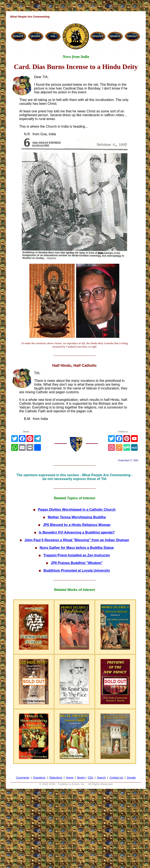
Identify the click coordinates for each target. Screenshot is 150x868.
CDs (90, 778)
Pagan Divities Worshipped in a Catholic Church (77, 510)
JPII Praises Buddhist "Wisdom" (77, 563)
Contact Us (116, 778)
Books (81, 778)
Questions (39, 778)
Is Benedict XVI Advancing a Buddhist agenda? (77, 532)
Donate (131, 778)
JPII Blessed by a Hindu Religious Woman (77, 525)
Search (101, 778)
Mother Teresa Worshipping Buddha (77, 517)
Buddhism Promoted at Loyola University (77, 571)
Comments (23, 778)
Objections (56, 778)
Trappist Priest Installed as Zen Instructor (77, 555)
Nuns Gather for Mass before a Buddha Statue (77, 548)
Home (70, 778)
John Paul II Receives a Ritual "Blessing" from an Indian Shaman (77, 540)
